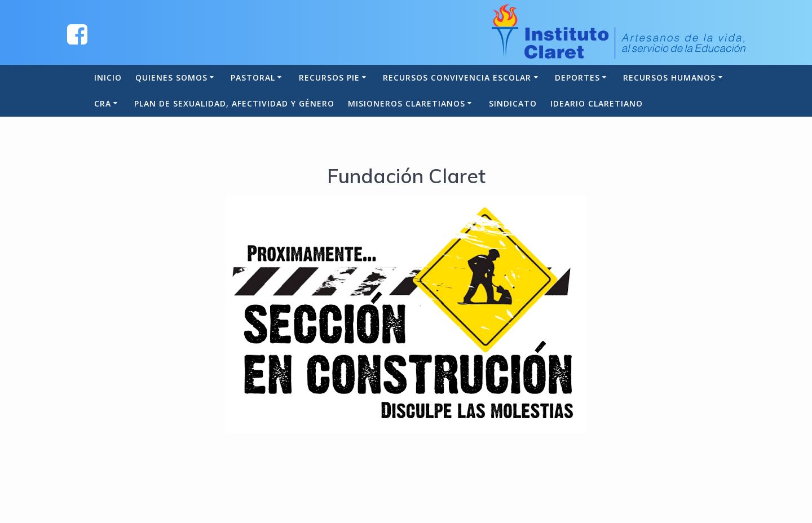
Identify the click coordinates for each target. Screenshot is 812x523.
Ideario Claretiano (597, 103)
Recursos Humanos (669, 77)
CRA (103, 103)
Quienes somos (171, 77)
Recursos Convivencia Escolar (457, 77)
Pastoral (253, 77)
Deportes (577, 77)
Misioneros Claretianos (407, 103)
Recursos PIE (329, 77)
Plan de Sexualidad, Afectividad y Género (234, 103)
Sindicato (513, 103)
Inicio (108, 77)
